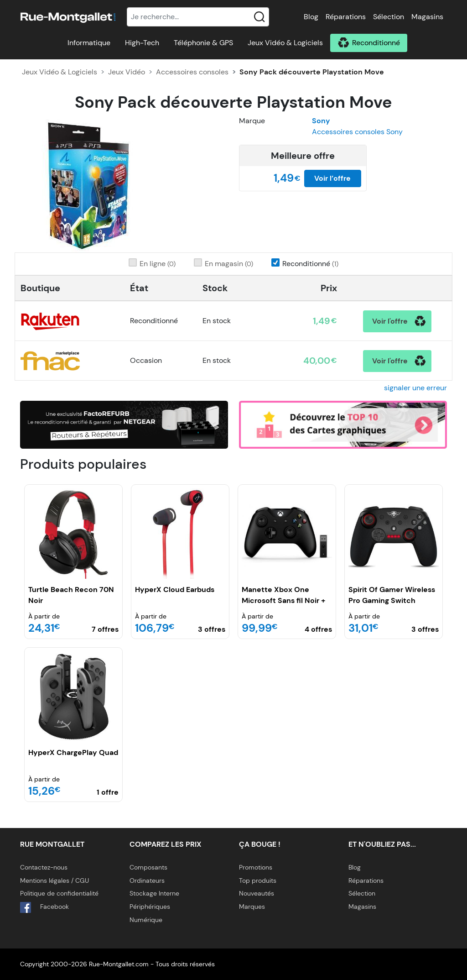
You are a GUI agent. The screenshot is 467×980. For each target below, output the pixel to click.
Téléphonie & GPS (203, 43)
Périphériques (150, 907)
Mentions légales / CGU (54, 880)
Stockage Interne (154, 893)
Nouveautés (257, 893)
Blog (311, 17)
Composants (148, 867)
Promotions (256, 867)
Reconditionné (376, 43)
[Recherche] (198, 17)
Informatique (89, 43)
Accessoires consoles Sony (357, 132)
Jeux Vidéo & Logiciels (285, 43)
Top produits (258, 880)
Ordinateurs (147, 880)
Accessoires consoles (192, 72)
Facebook (44, 907)
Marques (252, 907)
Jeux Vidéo (127, 72)
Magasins (427, 17)
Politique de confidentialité (59, 893)
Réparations (346, 17)
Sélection (389, 17)
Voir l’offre (332, 178)
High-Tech (142, 43)
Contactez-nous (44, 867)
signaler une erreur (415, 388)
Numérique (146, 920)
